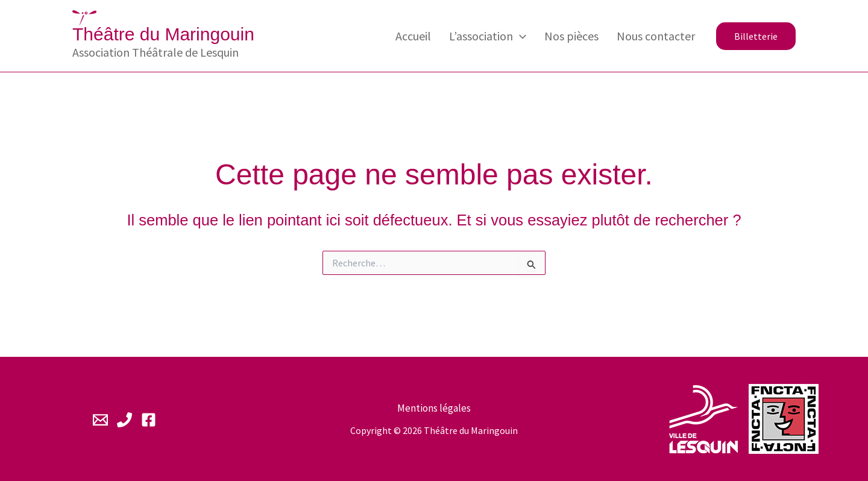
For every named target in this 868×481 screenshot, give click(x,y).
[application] (520, 36)
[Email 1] (100, 420)
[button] (756, 36)
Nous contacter (656, 36)
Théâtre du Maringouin (163, 34)
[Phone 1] (124, 420)
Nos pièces (571, 36)
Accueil (413, 36)
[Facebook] (149, 420)
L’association (488, 36)
